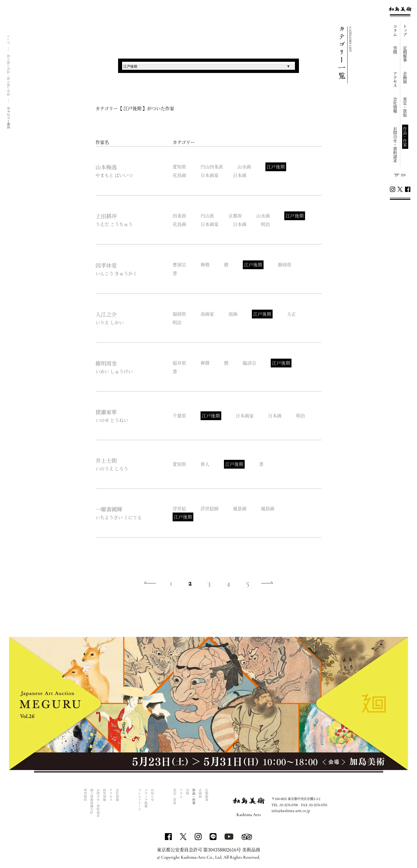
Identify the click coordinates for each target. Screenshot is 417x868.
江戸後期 (277, 167)
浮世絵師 (210, 509)
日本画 (240, 175)
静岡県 (286, 265)
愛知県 (179, 167)
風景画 (240, 509)
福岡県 (179, 314)
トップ (405, 30)
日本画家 (210, 175)
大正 (293, 314)
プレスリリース (140, 801)
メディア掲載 (146, 800)
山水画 (245, 167)
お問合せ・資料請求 (395, 145)
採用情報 (105, 796)
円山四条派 (212, 167)
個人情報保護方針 (92, 803)
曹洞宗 (179, 265)
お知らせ (153, 796)
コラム (395, 30)
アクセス (395, 80)
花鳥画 (179, 175)
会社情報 (395, 105)
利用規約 (86, 796)
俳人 (205, 465)
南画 (233, 314)
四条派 (179, 216)
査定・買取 (405, 107)
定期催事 (405, 54)
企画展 (405, 78)
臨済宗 (250, 363)
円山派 (208, 216)
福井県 (179, 363)
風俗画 (268, 509)
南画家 (208, 314)
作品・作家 (405, 137)
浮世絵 (179, 509)
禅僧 (205, 265)
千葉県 (179, 416)
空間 (395, 50)
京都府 (236, 216)
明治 (266, 224)
